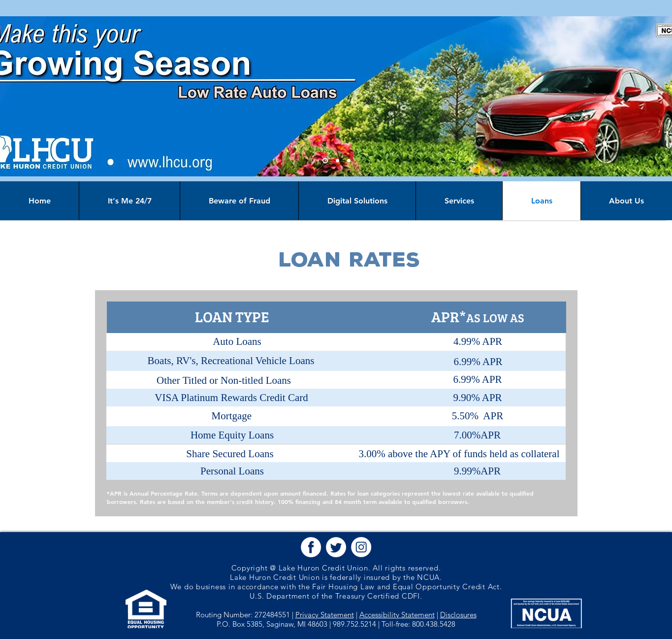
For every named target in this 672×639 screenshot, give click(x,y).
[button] (311, 547)
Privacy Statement (325, 615)
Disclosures (458, 615)
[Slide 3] (349, 161)
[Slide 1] (325, 161)
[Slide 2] (337, 161)
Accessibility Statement (397, 615)
